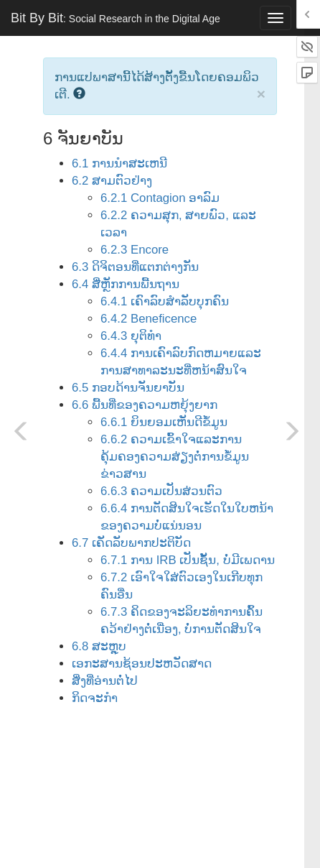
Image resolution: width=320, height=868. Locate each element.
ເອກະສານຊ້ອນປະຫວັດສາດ (142, 664)
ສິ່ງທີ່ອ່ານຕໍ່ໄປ (105, 681)
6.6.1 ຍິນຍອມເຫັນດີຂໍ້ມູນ (164, 422)
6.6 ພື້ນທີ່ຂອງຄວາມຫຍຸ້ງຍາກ (145, 405)
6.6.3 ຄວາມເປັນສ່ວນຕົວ (161, 491)
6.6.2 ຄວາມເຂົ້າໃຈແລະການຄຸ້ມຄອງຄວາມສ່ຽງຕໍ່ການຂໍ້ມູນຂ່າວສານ (175, 457)
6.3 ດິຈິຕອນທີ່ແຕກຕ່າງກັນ (135, 267)
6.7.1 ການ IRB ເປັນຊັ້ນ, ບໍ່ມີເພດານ (188, 560)
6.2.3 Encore (135, 250)
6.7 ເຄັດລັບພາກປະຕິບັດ (131, 543)
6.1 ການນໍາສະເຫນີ (119, 163)
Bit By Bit (116, 18)
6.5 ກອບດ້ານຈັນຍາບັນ (128, 388)
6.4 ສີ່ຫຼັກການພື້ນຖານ (126, 284)
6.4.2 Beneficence (149, 319)
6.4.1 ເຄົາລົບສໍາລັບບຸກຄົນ (165, 301)
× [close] (261, 94)
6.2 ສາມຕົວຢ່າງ (112, 181)
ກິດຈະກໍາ (95, 698)
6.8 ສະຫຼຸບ (99, 646)
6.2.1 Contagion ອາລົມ (160, 198)
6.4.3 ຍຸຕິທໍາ (131, 336)
